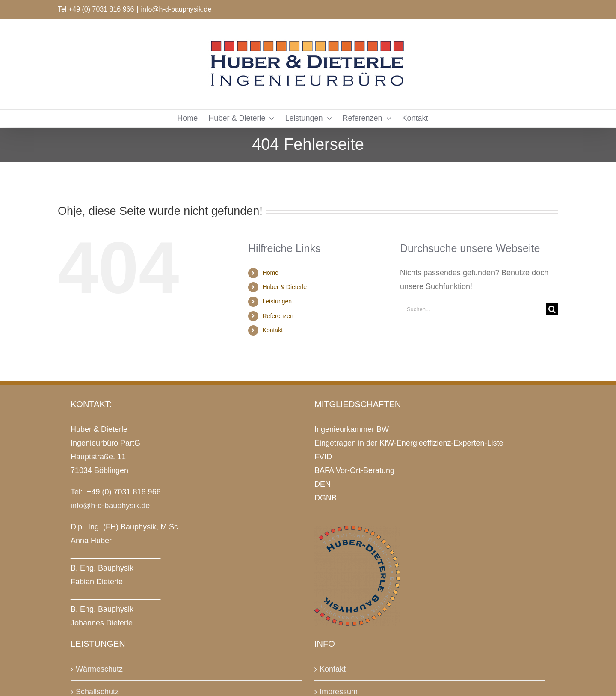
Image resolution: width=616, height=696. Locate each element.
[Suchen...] (473, 309)
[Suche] (552, 309)
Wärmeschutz (99, 669)
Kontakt (273, 330)
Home (271, 273)
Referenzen (278, 316)
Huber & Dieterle (285, 287)
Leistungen (277, 301)
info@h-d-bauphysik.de (176, 9)
